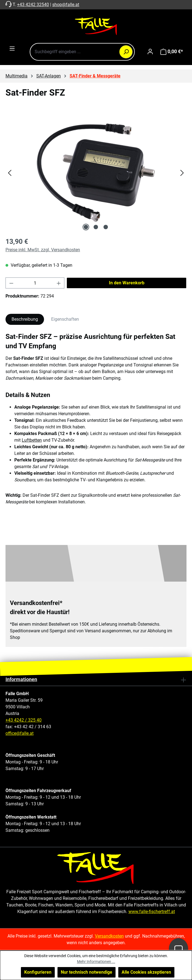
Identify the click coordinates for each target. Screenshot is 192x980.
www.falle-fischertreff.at (152, 912)
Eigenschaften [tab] (65, 319)
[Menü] (12, 48)
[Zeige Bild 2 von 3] (96, 227)
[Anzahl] (35, 283)
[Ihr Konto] (150, 52)
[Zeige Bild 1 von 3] (86, 227)
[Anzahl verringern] (11, 283)
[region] (96, 173)
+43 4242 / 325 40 (24, 720)
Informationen (21, 679)
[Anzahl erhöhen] (59, 283)
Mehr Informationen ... (96, 962)
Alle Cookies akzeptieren (146, 972)
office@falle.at (20, 733)
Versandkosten (109, 936)
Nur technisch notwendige (87, 972)
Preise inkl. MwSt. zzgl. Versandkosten (43, 250)
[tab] (25, 319)
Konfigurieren (38, 972)
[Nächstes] (182, 173)
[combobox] (82, 52)
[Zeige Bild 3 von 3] (106, 227)
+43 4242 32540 (33, 5)
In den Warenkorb (127, 283)
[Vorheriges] (10, 173)
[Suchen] (126, 52)
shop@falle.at (66, 5)
